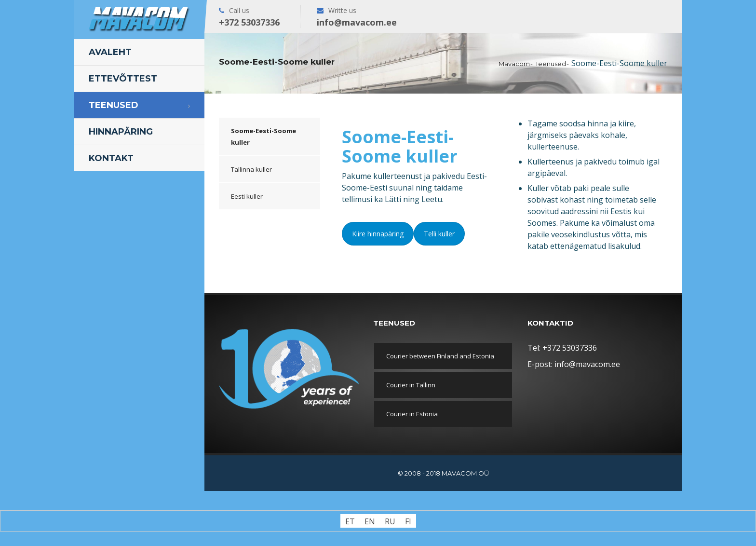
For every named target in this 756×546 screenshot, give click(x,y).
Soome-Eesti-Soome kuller (263, 136)
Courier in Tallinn (411, 385)
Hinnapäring (121, 132)
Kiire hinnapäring (378, 234)
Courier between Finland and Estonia (440, 356)
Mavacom (514, 64)
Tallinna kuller (251, 169)
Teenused (114, 105)
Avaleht (110, 52)
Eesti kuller (247, 196)
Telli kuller (439, 234)
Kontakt (111, 158)
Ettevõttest (123, 79)
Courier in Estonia (412, 414)
